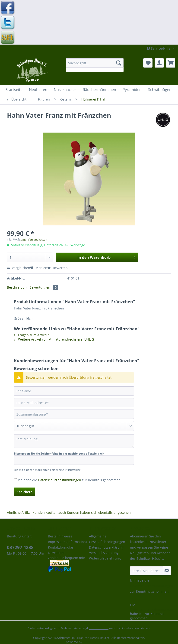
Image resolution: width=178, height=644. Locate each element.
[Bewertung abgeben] (74, 426)
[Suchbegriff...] (95, 63)
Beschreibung (18, 287)
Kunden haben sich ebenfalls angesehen (99, 512)
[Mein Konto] (159, 63)
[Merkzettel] (148, 63)
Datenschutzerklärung (106, 547)
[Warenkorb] (171, 63)
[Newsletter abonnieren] (167, 571)
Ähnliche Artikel (19, 512)
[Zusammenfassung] (74, 414)
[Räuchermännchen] (99, 90)
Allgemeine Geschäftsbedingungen (107, 539)
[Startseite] (14, 90)
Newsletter (56, 553)
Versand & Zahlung (104, 553)
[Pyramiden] (132, 90)
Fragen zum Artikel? (31, 335)
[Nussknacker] (65, 90)
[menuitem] (95, 65)
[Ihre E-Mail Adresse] (146, 571)
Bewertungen (44, 287)
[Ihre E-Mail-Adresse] (74, 403)
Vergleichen (19, 268)
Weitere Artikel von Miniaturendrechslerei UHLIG (54, 339)
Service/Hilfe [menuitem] (159, 48)
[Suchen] (119, 63)
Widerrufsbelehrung (105, 558)
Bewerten (57, 268)
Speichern (25, 492)
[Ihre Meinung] (74, 441)
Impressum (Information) (67, 542)
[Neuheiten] (38, 90)
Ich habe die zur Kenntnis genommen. (70, 480)
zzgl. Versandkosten (34, 239)
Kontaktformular (61, 547)
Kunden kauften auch (49, 512)
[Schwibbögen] (160, 90)
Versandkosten (99, 628)
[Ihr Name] (74, 391)
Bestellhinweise (60, 536)
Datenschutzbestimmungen (60, 480)
